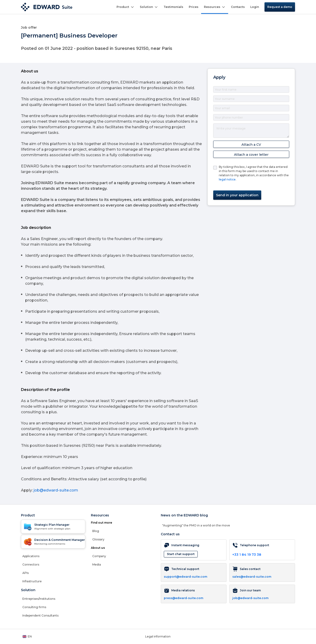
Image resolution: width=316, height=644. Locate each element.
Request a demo (280, 7)
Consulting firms (34, 607)
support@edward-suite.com (185, 577)
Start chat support (181, 554)
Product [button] (125, 7)
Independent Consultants (40, 615)
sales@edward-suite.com (252, 577)
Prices (194, 7)
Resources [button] (215, 7)
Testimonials (173, 7)
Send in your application (237, 195)
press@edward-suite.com (184, 598)
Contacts (238, 7)
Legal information (158, 636)
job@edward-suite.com (56, 490)
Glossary (98, 539)
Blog (96, 531)
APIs (26, 573)
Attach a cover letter (251, 155)
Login (255, 7)
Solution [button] (149, 7)
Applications (31, 556)
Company (99, 556)
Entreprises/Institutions (39, 599)
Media (97, 564)
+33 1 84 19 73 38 (247, 555)
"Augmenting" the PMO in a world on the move (196, 525)
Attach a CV (251, 145)
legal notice (227, 179)
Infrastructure (32, 581)
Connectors (31, 564)
